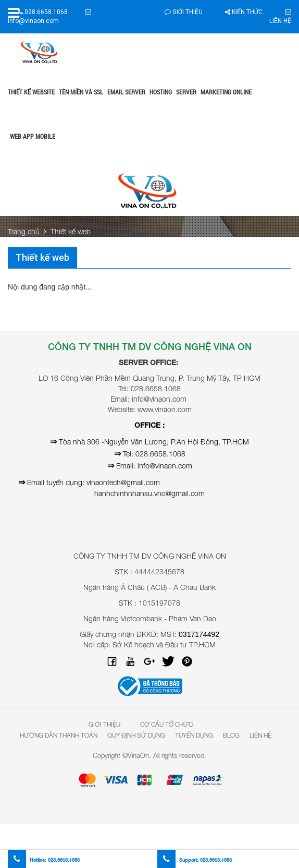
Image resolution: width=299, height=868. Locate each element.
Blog (231, 735)
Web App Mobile (33, 136)
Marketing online (226, 92)
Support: (195, 860)
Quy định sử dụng (136, 735)
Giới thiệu (184, 12)
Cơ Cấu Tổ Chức (166, 724)
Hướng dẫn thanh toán (59, 735)
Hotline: (44, 860)
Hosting (161, 92)
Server (186, 92)
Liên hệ (260, 735)
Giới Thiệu (104, 724)
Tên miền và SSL (81, 92)
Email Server (126, 92)
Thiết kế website (31, 92)
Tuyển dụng (194, 735)
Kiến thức (244, 12)
